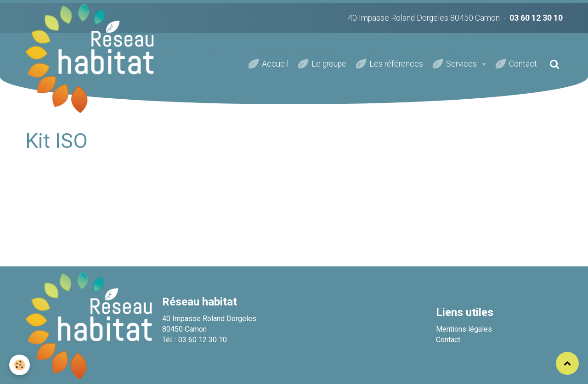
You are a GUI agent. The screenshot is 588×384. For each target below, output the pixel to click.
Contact (523, 64)
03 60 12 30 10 (536, 18)
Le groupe (329, 64)
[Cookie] (20, 365)
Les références (396, 64)
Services (462, 64)
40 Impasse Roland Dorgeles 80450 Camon (424, 18)
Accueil (275, 64)
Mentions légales (464, 329)
